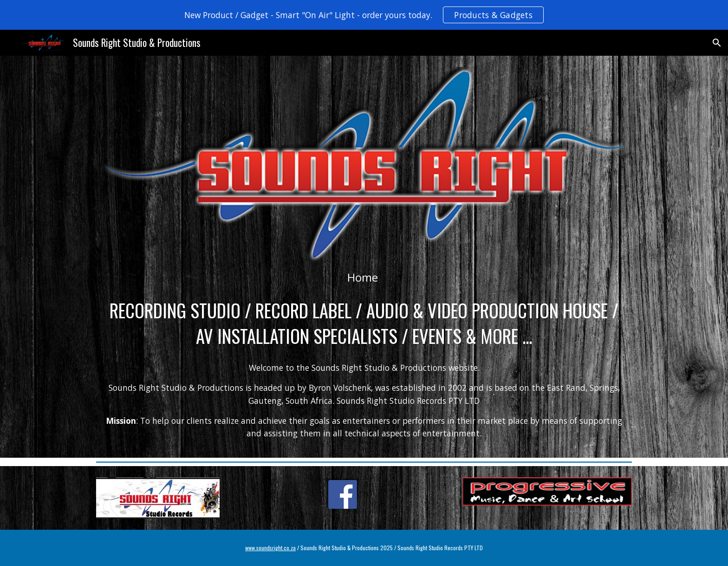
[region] (364, 15)
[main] (364, 277)
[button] (717, 43)
